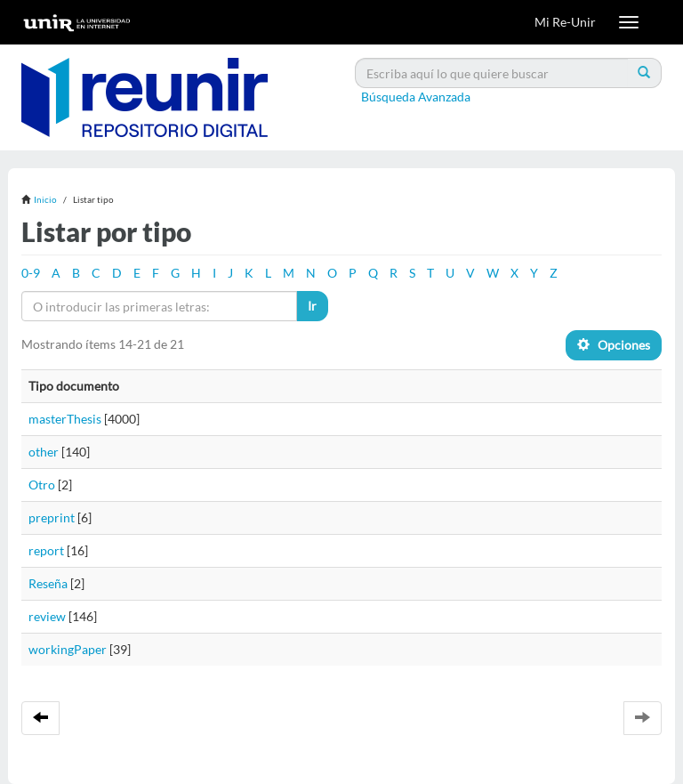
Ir (312, 306)
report (46, 550)
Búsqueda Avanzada (416, 97)
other (44, 452)
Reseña (48, 583)
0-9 (31, 273)
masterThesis (65, 419)
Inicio (45, 199)
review (47, 616)
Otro (42, 485)
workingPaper (68, 649)
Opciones (614, 345)
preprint (52, 517)
